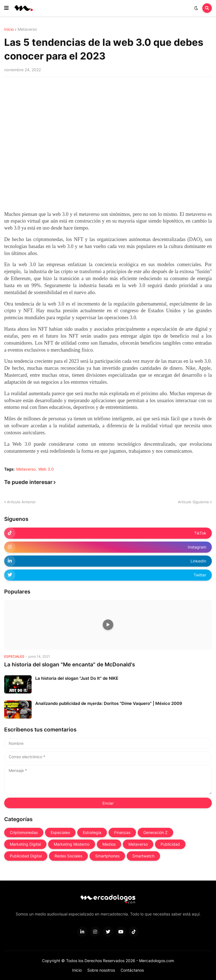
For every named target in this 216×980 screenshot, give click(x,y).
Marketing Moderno (72, 844)
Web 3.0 (46, 469)
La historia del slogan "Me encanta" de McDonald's (70, 665)
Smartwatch (143, 856)
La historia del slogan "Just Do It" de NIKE (77, 678)
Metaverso (27, 29)
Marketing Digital (25, 844)
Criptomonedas (24, 832)
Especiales (60, 832)
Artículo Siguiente (193, 502)
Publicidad (170, 844)
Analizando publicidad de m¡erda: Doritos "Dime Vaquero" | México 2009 (109, 703)
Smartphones (107, 856)
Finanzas (122, 832)
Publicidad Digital (26, 856)
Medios (109, 844)
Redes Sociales (68, 856)
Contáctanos (132, 970)
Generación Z (155, 832)
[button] (6, 8)
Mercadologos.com (157, 961)
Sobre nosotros (101, 970)
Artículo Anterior (21, 502)
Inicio (9, 29)
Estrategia (92, 832)
